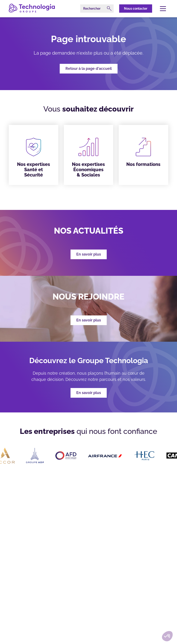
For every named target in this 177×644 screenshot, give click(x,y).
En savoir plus (89, 393)
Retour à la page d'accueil (89, 69)
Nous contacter (136, 9)
